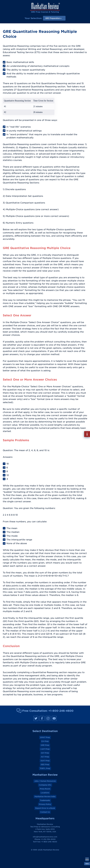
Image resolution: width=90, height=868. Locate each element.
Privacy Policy (45, 804)
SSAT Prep (45, 761)
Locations (45, 793)
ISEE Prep (45, 765)
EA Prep (45, 741)
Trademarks (45, 800)
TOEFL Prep (45, 768)
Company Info (45, 785)
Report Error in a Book (45, 808)
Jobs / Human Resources (45, 781)
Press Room (45, 789)
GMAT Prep (45, 737)
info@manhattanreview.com (45, 837)
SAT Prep (45, 753)
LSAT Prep (45, 749)
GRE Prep (45, 745)
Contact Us (45, 812)
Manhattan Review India (45, 797)
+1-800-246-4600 (61, 711)
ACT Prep (45, 757)
